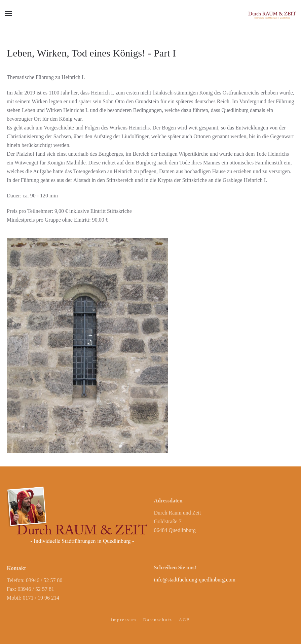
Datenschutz (158, 620)
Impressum (124, 620)
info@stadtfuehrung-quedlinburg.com (195, 580)
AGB (184, 620)
